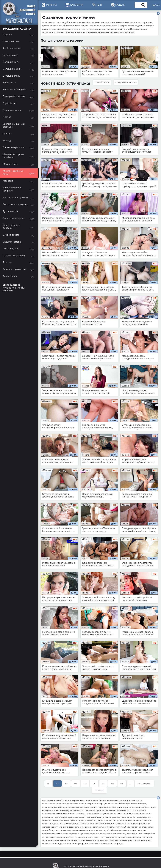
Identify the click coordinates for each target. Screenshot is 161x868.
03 (66, 783)
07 (103, 783)
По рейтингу (102, 82)
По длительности (126, 82)
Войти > (156, 5)
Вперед (99, 790)
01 (48, 783)
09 (122, 783)
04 (76, 783)
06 (94, 783)
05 (85, 783)
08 (112, 783)
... (130, 783)
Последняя (144, 783)
